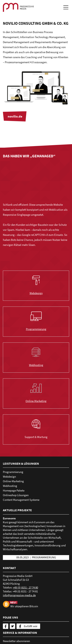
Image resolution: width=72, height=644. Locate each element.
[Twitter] (12, 626)
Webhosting (36, 365)
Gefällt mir (31, 626)
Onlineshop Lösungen (16, 495)
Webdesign (36, 293)
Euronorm (9, 518)
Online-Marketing (36, 401)
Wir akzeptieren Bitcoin (24, 606)
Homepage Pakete (14, 490)
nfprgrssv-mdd (19, 595)
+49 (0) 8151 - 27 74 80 (25, 587)
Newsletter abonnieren (16, 641)
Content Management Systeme (21, 500)
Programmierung (36, 329)
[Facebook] (6, 626)
